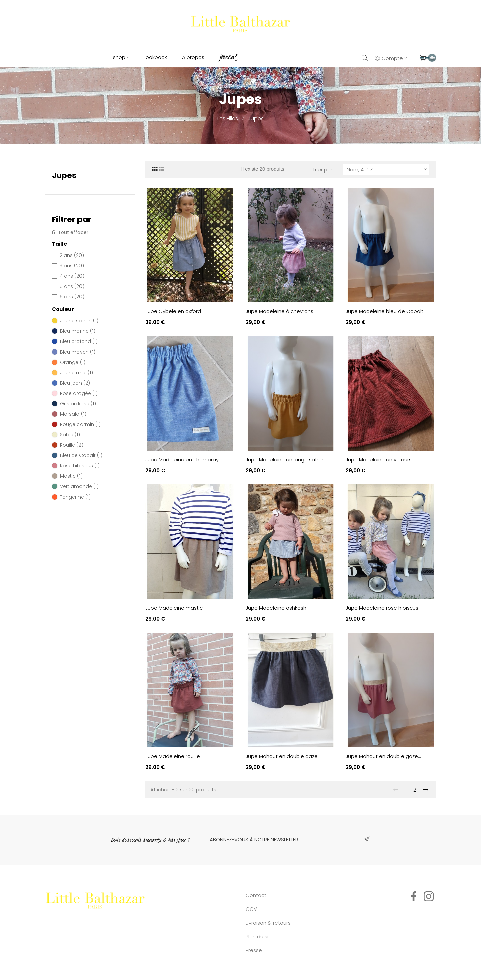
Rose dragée (79, 393)
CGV (251, 909)
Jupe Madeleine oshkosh (276, 608)
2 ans (72, 255)
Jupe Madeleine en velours (379, 460)
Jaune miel (76, 373)
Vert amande (79, 486)
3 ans (72, 266)
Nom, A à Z (387, 170)
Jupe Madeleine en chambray (182, 460)
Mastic (71, 476)
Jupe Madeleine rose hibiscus (382, 608)
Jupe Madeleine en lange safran (285, 460)
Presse (254, 950)
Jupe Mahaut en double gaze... (283, 756)
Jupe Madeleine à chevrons (279, 311)
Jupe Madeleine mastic (174, 608)
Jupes (64, 175)
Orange (73, 362)
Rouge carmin (80, 424)
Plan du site (260, 936)
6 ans (72, 297)
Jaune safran (79, 321)
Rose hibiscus (80, 466)
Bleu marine (78, 331)
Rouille (72, 445)
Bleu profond (79, 341)
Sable (70, 435)
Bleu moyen (78, 352)
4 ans (72, 276)
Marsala (73, 414)
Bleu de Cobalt (81, 455)
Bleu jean (75, 383)
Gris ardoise (78, 404)
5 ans (72, 286)
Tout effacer (70, 233)
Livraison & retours (268, 923)
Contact (256, 895)
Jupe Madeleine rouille (173, 756)
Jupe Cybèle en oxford (173, 311)
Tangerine (75, 497)
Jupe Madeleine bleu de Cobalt (384, 311)
